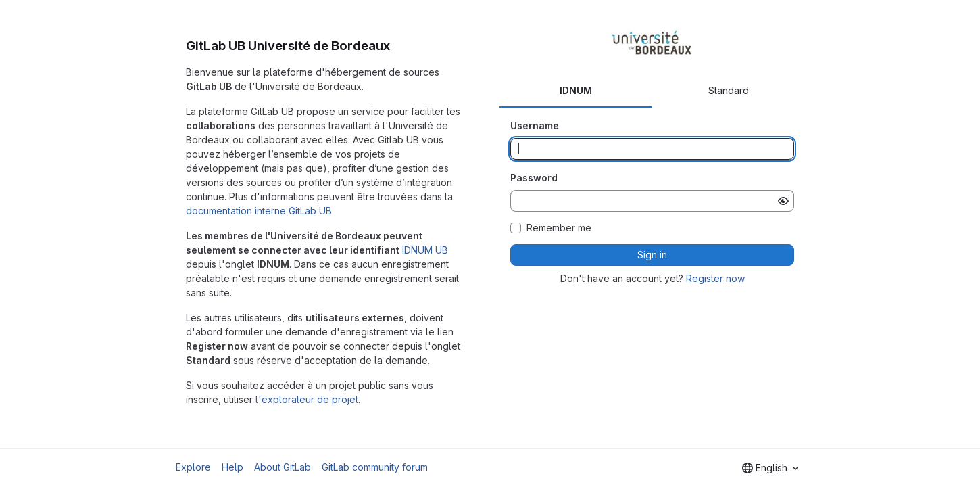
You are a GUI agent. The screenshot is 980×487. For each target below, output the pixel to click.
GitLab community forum (375, 467)
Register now (715, 278)
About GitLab (283, 467)
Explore (193, 467)
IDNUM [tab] (576, 90)
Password (534, 178)
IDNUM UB (425, 250)
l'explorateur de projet (307, 399)
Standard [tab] (729, 90)
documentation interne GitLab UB (259, 211)
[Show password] (783, 201)
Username (535, 125)
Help (232, 467)
